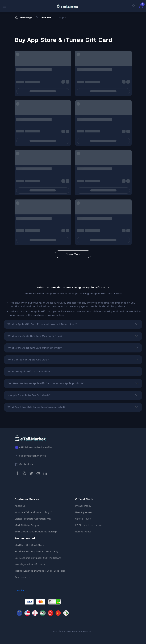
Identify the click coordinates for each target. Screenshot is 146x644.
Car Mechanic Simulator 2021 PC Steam (38, 558)
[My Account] (134, 6)
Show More (73, 254)
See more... (23, 577)
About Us (20, 506)
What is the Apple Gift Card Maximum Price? (35, 336)
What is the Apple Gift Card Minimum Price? (35, 348)
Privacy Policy (83, 506)
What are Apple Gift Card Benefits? (29, 371)
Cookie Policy (83, 519)
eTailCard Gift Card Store (29, 545)
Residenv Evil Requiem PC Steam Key (36, 551)
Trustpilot (20, 590)
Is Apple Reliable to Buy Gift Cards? (29, 395)
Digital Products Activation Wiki (33, 519)
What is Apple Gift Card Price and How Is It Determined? (42, 324)
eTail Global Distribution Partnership (36, 532)
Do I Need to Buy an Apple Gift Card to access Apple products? (46, 383)
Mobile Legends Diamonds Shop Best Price (40, 571)
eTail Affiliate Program (28, 525)
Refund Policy (83, 532)
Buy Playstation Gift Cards (30, 564)
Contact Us (26, 464)
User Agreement (84, 512)
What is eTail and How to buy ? (33, 512)
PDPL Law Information (89, 525)
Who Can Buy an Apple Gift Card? (28, 360)
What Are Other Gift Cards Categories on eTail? (36, 407)
